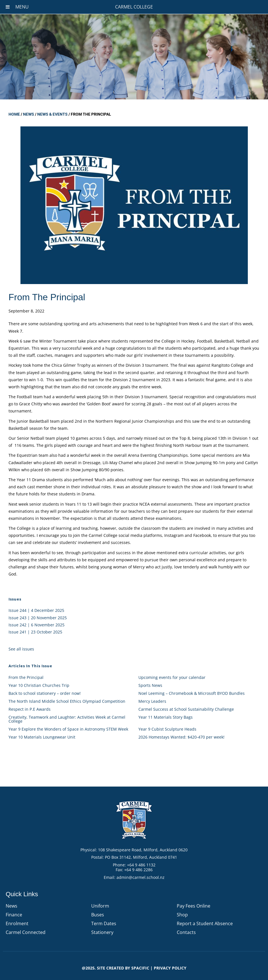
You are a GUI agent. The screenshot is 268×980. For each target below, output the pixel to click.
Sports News (150, 685)
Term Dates (104, 923)
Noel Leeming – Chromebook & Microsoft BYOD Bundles (192, 693)
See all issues (21, 649)
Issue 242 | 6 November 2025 (37, 625)
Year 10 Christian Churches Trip (39, 685)
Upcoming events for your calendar (172, 677)
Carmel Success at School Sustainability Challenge (186, 709)
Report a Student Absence (205, 923)
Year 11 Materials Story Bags (166, 717)
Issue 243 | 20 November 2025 (38, 618)
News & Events (52, 114)
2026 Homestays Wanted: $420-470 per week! (181, 737)
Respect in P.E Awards (30, 709)
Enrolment (17, 923)
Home (14, 114)
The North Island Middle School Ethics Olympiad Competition (67, 701)
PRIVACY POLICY (170, 968)
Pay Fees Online (194, 906)
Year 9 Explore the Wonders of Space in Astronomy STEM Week (68, 729)
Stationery (102, 932)
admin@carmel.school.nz (141, 877)
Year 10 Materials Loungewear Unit (42, 737)
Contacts (186, 932)
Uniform (100, 906)
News (29, 114)
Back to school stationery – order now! (45, 693)
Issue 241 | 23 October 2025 (35, 632)
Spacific (140, 968)
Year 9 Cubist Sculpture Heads (167, 729)
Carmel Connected (26, 932)
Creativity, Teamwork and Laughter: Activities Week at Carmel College (67, 719)
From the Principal (26, 677)
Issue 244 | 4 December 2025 (36, 610)
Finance (14, 915)
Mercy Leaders (152, 701)
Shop (182, 915)
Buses (98, 915)
